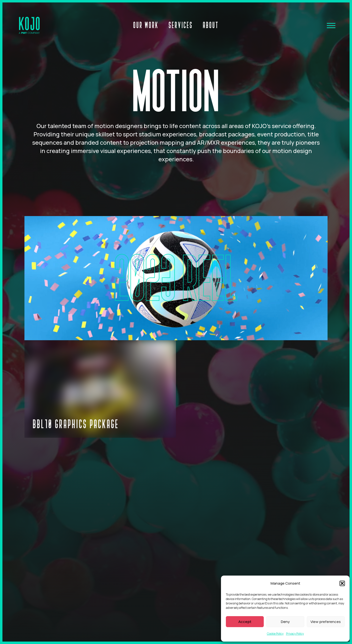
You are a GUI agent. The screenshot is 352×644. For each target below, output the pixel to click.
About (211, 25)
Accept (245, 622)
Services (181, 25)
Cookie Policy (275, 634)
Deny (285, 622)
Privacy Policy (295, 634)
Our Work (146, 25)
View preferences (326, 622)
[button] (342, 583)
